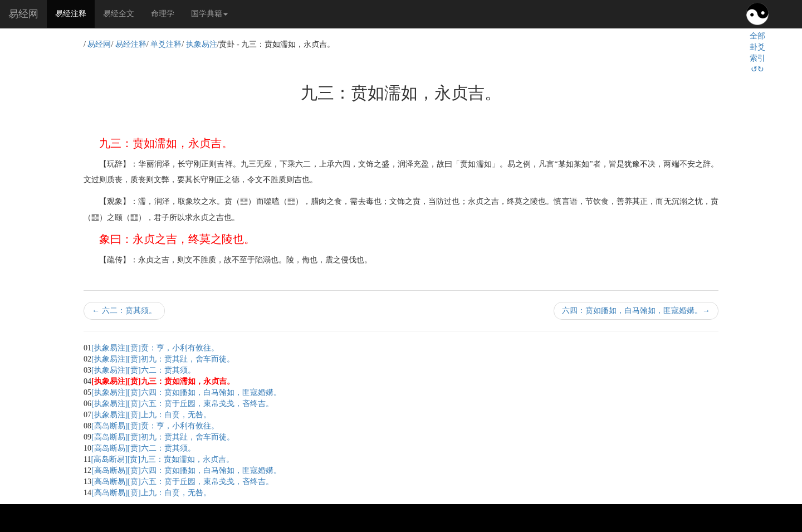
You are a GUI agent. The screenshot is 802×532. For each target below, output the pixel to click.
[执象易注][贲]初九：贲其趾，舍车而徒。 (163, 359)
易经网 (23, 14)
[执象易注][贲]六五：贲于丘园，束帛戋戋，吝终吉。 (182, 404)
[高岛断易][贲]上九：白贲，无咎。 (151, 493)
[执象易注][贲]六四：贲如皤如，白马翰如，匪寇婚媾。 (186, 392)
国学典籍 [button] (209, 14)
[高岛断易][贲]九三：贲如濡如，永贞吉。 (162, 459)
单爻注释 (166, 44)
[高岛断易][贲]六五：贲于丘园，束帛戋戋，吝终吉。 (182, 482)
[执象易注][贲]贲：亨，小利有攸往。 (155, 348)
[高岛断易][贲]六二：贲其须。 (143, 448)
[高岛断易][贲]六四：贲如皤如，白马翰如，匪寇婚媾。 (186, 470)
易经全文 (119, 14)
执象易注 (202, 44)
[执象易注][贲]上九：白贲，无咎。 (151, 415)
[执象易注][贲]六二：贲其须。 (143, 370)
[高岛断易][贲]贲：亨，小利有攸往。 (155, 426)
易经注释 (75, 13)
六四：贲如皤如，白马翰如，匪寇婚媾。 (636, 311)
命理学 (163, 14)
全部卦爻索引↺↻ (757, 53)
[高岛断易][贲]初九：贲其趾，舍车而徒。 (163, 437)
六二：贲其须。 (124, 311)
